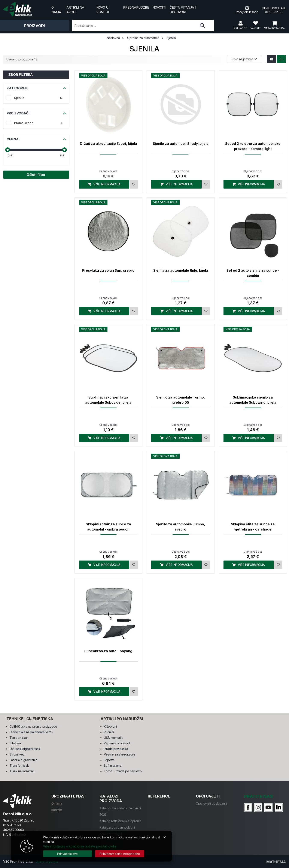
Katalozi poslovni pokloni (117, 827)
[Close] (68, 854)
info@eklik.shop (247, 10)
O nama (56, 10)
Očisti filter (36, 175)
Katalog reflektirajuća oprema (120, 821)
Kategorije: (18, 88)
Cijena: (13, 139)
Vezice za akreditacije (120, 754)
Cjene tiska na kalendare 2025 (31, 732)
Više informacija (104, 184)
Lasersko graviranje (24, 760)
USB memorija (114, 738)
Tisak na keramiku (22, 771)
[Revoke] (120, 854)
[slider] (7, 150)
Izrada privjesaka (116, 749)
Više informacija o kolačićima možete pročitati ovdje (80, 846)
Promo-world (38, 123)
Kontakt (57, 810)
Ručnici (109, 732)
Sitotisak (16, 743)
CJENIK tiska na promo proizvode (33, 726)
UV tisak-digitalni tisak (25, 749)
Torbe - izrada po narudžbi (123, 771)
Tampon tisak (19, 738)
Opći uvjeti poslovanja (212, 803)
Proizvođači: (18, 113)
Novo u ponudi (103, 10)
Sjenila (38, 98)
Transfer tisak (19, 765)
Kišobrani (110, 726)
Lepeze (109, 760)
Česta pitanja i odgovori (183, 10)
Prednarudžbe (136, 7)
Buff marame (113, 765)
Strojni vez (17, 754)
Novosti (159, 7)
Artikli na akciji (75, 10)
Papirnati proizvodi (117, 743)
